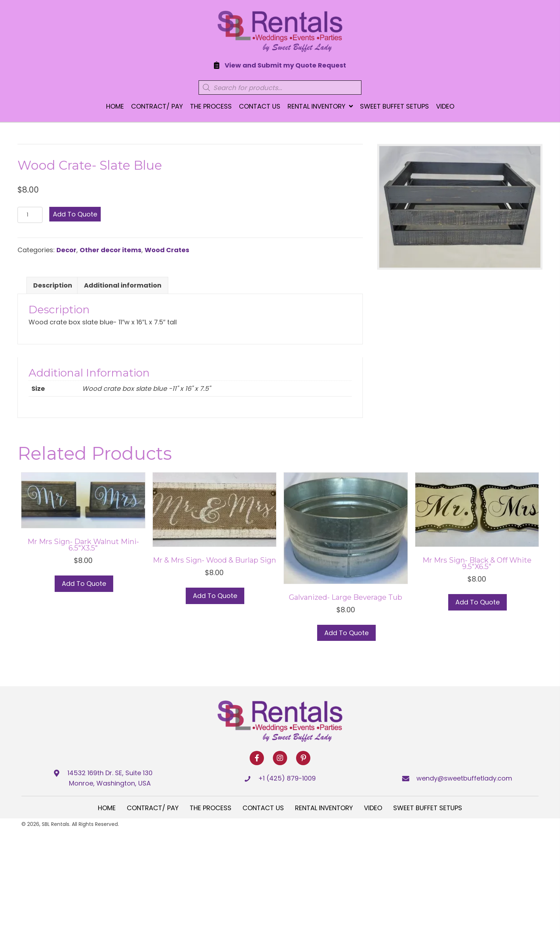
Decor (66, 250)
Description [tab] (53, 285)
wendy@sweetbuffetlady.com (464, 778)
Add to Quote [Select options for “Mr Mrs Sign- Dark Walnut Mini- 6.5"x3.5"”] (84, 584)
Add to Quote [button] (215, 596)
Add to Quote (75, 214)
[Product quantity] (30, 215)
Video (373, 808)
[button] (257, 758)
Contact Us (263, 808)
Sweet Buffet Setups (428, 808)
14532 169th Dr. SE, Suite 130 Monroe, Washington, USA (110, 778)
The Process (211, 808)
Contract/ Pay (153, 808)
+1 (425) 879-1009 (287, 778)
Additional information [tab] (123, 285)
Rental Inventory (324, 808)
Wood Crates (167, 250)
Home (107, 808)
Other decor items (111, 250)
